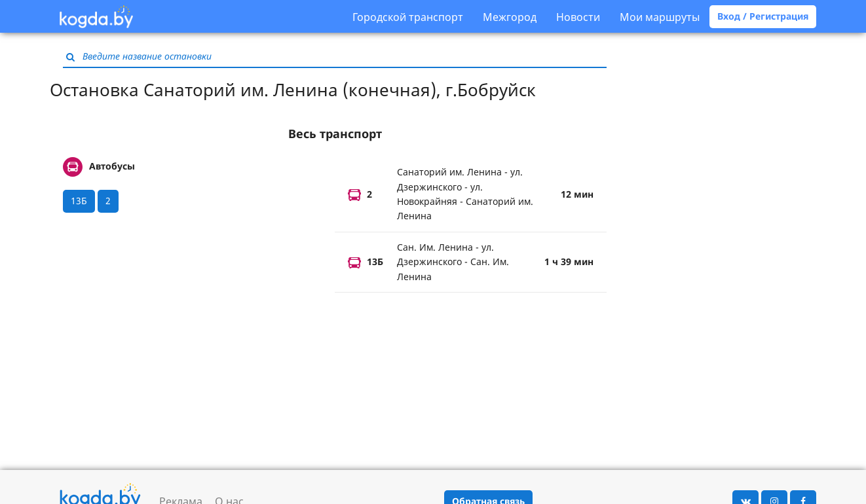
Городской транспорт (408, 17)
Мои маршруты (660, 17)
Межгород (510, 17)
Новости (578, 17)
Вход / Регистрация (763, 16)
